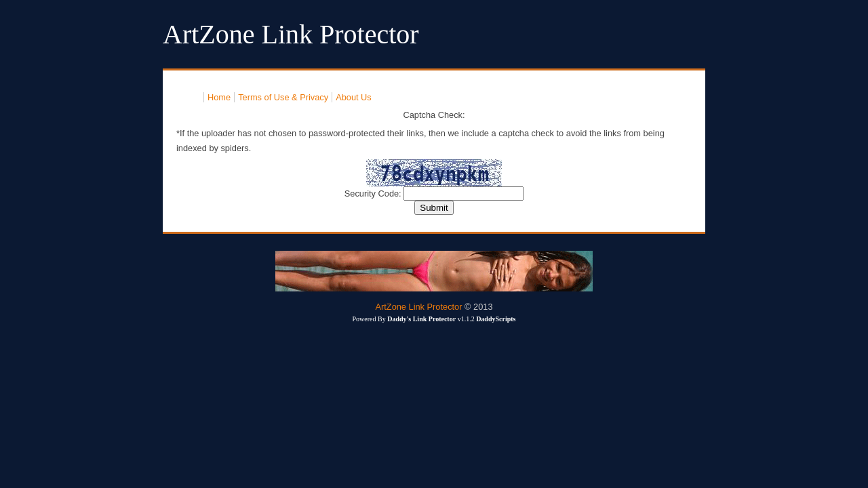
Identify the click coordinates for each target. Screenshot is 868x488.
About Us (354, 97)
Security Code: (374, 194)
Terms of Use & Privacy (283, 97)
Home (219, 97)
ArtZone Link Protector (418, 307)
